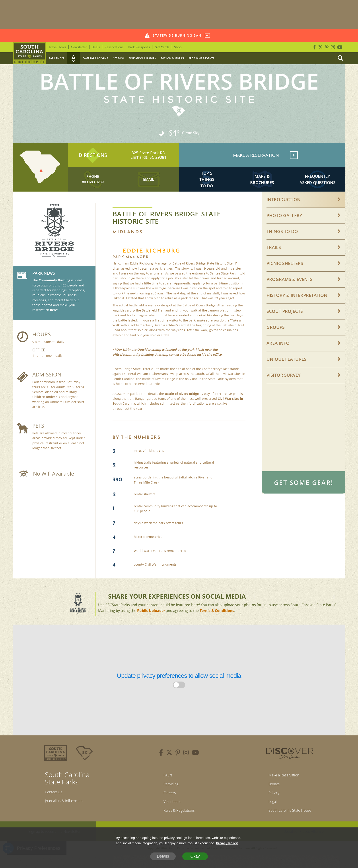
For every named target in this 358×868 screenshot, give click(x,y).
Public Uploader (151, 615)
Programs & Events (201, 58)
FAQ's (166, 780)
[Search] (340, 58)
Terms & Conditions (217, 615)
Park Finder (56, 58)
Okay (195, 856)
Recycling (169, 790)
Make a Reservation (283, 780)
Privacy (271, 799)
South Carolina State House (290, 818)
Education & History (143, 58)
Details (163, 856)
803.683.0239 (93, 186)
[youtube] (195, 758)
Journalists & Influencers (67, 807)
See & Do (119, 58)
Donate (271, 790)
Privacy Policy (227, 843)
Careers (168, 799)
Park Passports (139, 47)
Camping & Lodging (95, 58)
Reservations (114, 47)
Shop (178, 47)
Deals (96, 47)
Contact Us (55, 797)
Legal (269, 809)
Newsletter (79, 47)
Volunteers (171, 809)
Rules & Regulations (179, 818)
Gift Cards (162, 47)
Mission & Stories (172, 58)
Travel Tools (57, 47)
